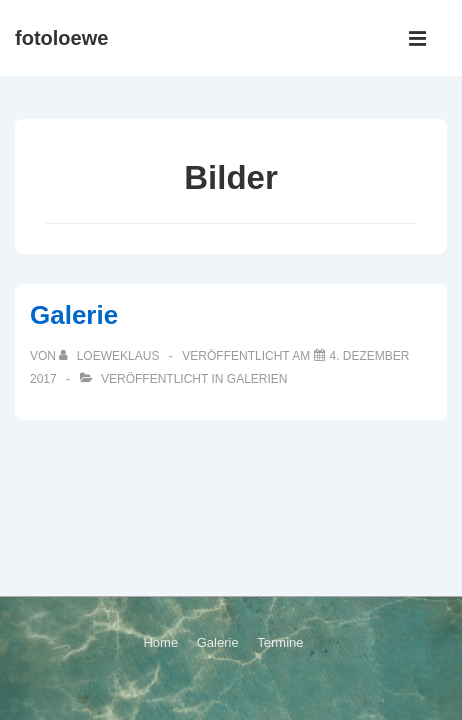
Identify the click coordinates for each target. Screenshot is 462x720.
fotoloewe (61, 38)
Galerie (74, 315)
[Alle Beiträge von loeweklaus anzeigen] (110, 356)
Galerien (257, 379)
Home (160, 642)
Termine (280, 642)
